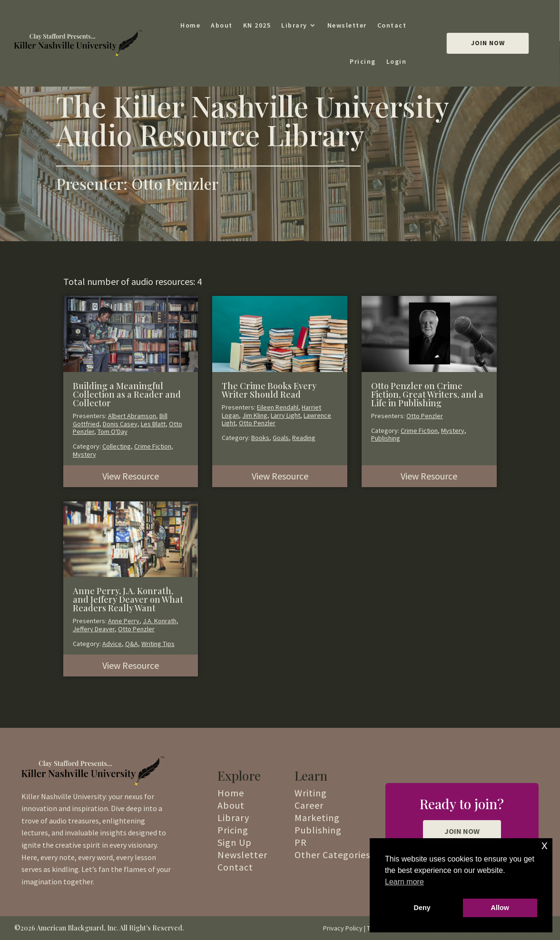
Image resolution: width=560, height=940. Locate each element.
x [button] (545, 845)
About (222, 25)
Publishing (386, 438)
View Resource (131, 476)
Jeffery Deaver (94, 629)
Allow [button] (500, 908)
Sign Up (235, 842)
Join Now (488, 43)
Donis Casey (120, 424)
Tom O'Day (113, 431)
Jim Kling (255, 415)
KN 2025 (257, 25)
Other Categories (332, 855)
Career (309, 805)
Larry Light (285, 415)
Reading (304, 438)
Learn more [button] (404, 882)
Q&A (132, 644)
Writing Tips (158, 644)
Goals (281, 438)
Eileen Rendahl (278, 407)
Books (260, 438)
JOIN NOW (462, 831)
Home (190, 25)
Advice (112, 644)
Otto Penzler (257, 423)
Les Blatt (153, 424)
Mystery (84, 454)
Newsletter (347, 25)
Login (397, 61)
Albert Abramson (132, 416)
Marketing (317, 818)
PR (301, 842)
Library (294, 25)
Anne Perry (124, 621)
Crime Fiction (153, 446)
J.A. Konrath (160, 621)
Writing (311, 793)
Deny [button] (422, 908)
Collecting (117, 446)
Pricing (363, 61)
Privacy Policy (343, 928)
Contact (392, 25)
